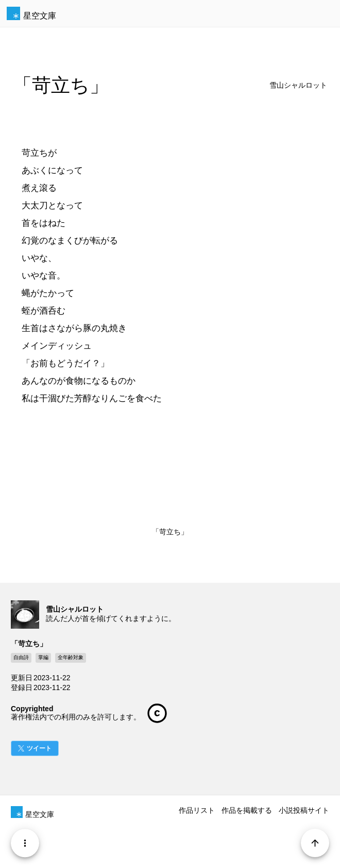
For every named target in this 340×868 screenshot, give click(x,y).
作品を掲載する (247, 810)
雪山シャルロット (298, 85)
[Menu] (25, 843)
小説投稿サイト (304, 810)
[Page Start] (315, 843)
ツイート (39, 748)
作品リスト (197, 810)
